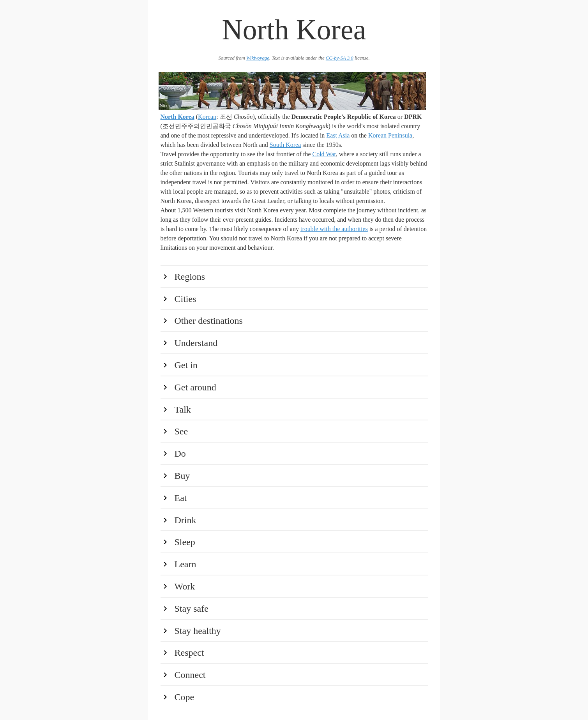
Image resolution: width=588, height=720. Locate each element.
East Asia (338, 135)
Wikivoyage (258, 58)
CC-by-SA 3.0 (340, 58)
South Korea (285, 145)
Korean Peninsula (390, 135)
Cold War (324, 154)
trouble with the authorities (334, 229)
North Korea (177, 117)
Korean (207, 117)
